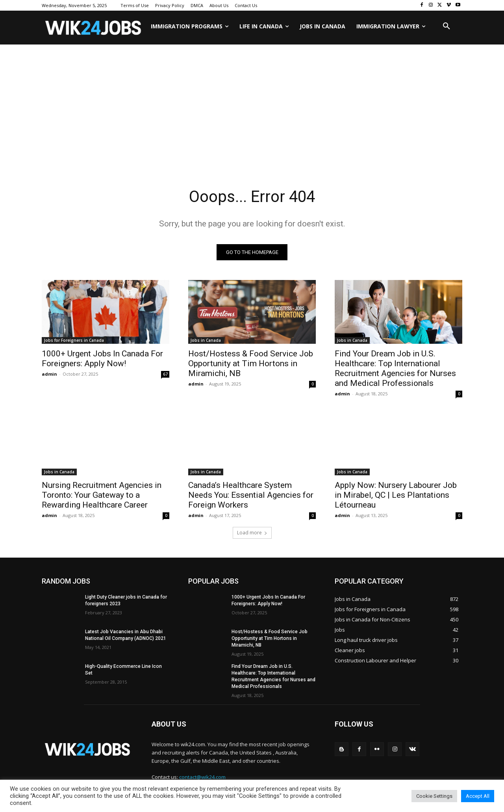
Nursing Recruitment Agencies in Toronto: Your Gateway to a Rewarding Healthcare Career (102, 495)
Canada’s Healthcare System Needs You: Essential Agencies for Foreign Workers (251, 495)
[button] (447, 26)
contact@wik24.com (202, 777)
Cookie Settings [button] (434, 796)
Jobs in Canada (206, 340)
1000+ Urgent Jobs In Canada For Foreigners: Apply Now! (102, 359)
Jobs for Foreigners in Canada (74, 340)
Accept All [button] (478, 796)
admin (49, 374)
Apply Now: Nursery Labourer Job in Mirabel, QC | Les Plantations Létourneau (396, 495)
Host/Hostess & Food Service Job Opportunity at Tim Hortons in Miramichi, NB (251, 363)
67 (165, 374)
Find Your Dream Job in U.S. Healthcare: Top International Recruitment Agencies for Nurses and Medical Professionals (395, 368)
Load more (252, 533)
